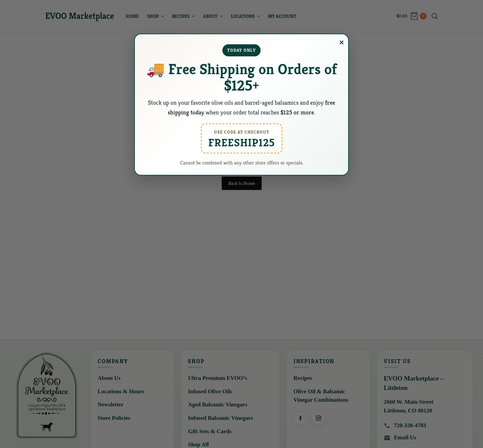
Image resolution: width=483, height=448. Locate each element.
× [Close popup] (342, 43)
